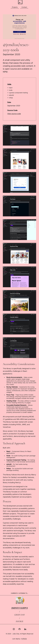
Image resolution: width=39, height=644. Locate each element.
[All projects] (15, 7)
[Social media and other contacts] (24, 7)
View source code (14, 114)
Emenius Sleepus (20, 608)
